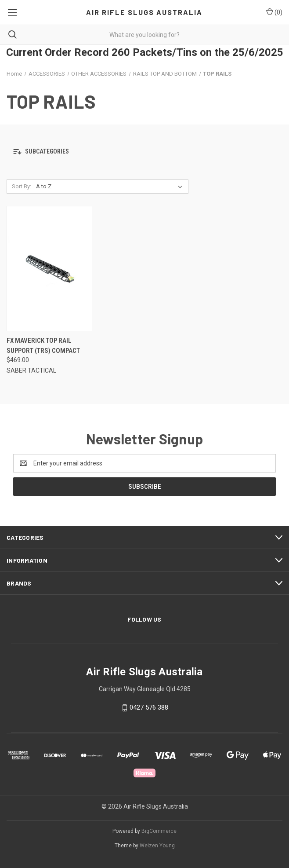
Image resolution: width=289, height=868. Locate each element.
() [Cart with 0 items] (274, 12)
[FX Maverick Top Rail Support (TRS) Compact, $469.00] (49, 269)
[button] (144, 152)
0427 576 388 (149, 707)
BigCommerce (159, 831)
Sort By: (22, 186)
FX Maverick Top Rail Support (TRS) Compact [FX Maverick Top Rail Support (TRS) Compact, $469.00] (43, 346)
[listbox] (111, 187)
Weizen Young (157, 846)
